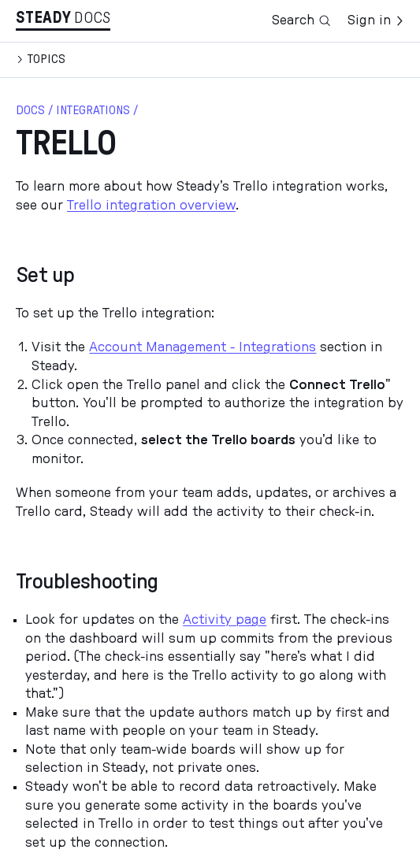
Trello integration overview (151, 206)
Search (301, 21)
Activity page (225, 620)
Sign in (376, 20)
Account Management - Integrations (203, 347)
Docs (92, 18)
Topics (46, 59)
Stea (43, 18)
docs (30, 110)
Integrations (93, 110)
